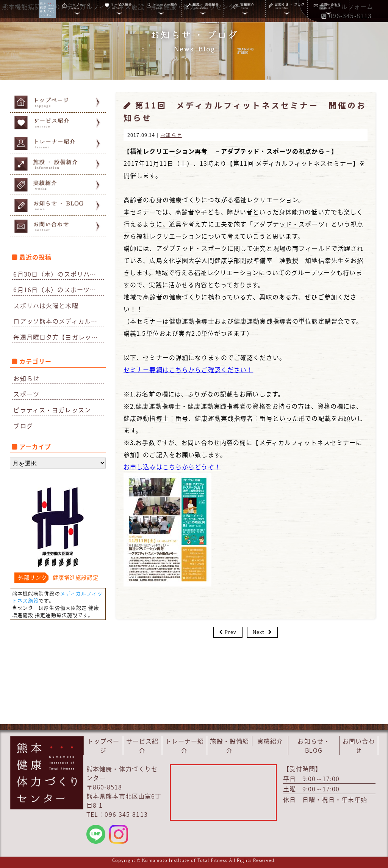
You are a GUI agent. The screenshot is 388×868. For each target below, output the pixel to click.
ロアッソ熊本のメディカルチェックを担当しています (58, 321)
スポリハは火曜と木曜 (46, 305)
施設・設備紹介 (229, 745)
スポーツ (26, 394)
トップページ (103, 745)
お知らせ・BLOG (314, 745)
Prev (231, 632)
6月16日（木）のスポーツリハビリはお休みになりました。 (58, 289)
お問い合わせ (359, 745)
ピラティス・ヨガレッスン (52, 410)
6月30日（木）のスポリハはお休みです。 (58, 274)
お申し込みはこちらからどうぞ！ (172, 467)
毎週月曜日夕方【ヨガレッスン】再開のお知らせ (58, 337)
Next (259, 632)
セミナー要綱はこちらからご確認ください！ (188, 370)
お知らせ (26, 378)
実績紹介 (270, 741)
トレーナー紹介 (185, 745)
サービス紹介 (142, 745)
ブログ (23, 426)
